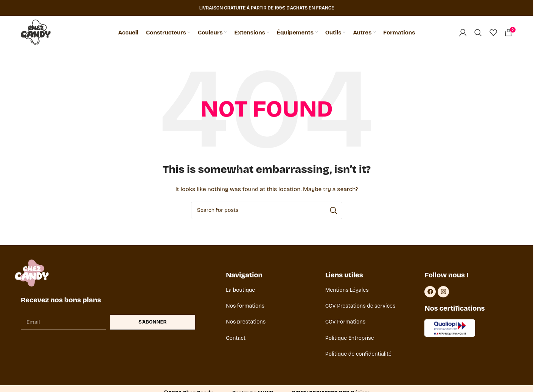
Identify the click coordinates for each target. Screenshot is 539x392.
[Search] (478, 33)
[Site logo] (37, 33)
